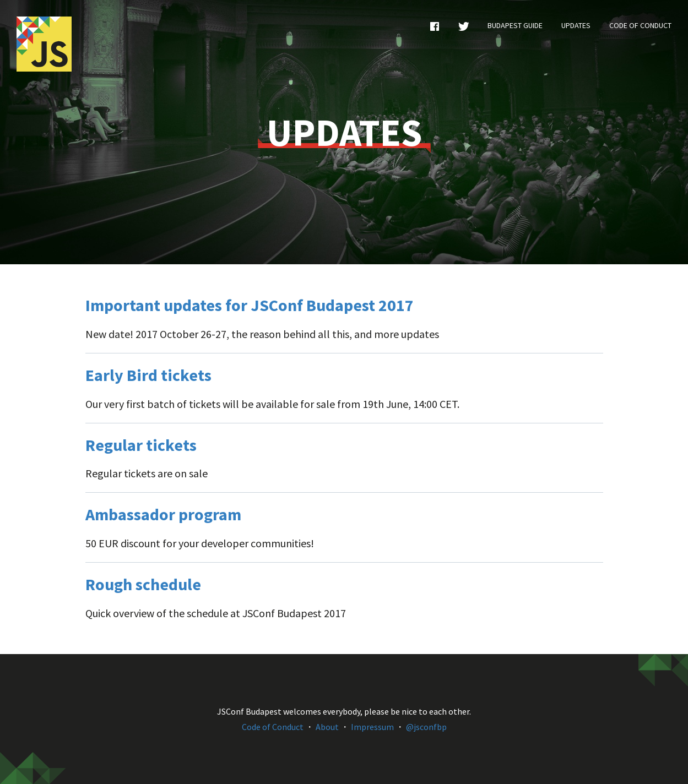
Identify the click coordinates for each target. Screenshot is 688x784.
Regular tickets (141, 445)
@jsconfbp (426, 727)
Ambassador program (163, 514)
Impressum (372, 727)
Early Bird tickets (148, 375)
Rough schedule (143, 584)
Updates (576, 25)
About (327, 727)
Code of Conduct (640, 25)
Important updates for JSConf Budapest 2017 (250, 305)
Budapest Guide (515, 25)
